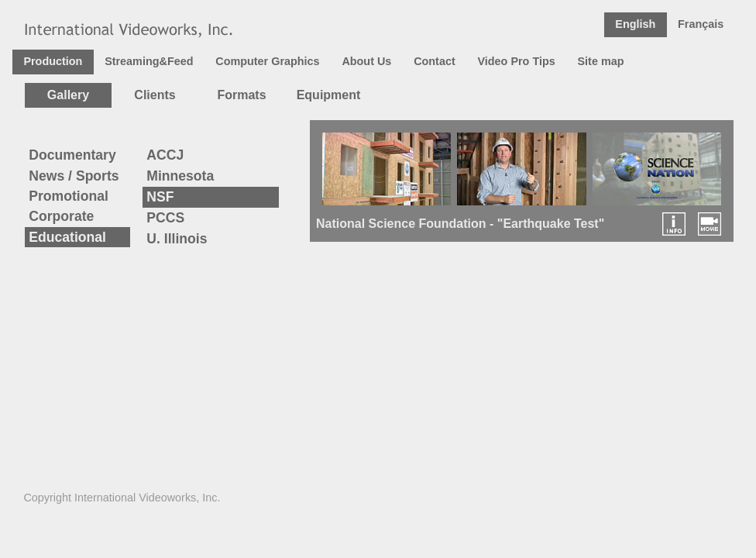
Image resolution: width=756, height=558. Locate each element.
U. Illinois (177, 239)
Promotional (69, 196)
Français (701, 24)
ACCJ (165, 155)
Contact (435, 61)
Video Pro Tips (516, 61)
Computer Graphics (267, 61)
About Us (366, 61)
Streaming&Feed (149, 61)
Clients (155, 95)
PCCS (165, 218)
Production (53, 61)
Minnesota (180, 176)
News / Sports (74, 176)
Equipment (329, 95)
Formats (241, 95)
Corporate (61, 216)
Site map (601, 61)
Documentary (72, 155)
